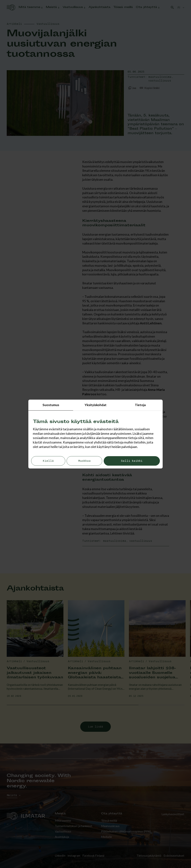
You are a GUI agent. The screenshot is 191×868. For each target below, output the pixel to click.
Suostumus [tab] (51, 405)
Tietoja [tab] (140, 405)
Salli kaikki (132, 461)
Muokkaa (84, 461)
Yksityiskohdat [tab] (96, 405)
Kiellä (48, 461)
